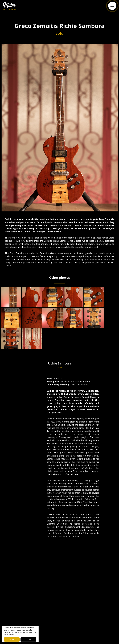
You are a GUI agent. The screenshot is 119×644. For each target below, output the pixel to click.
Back (60, 7)
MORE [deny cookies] (12, 639)
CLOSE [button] (28, 639)
